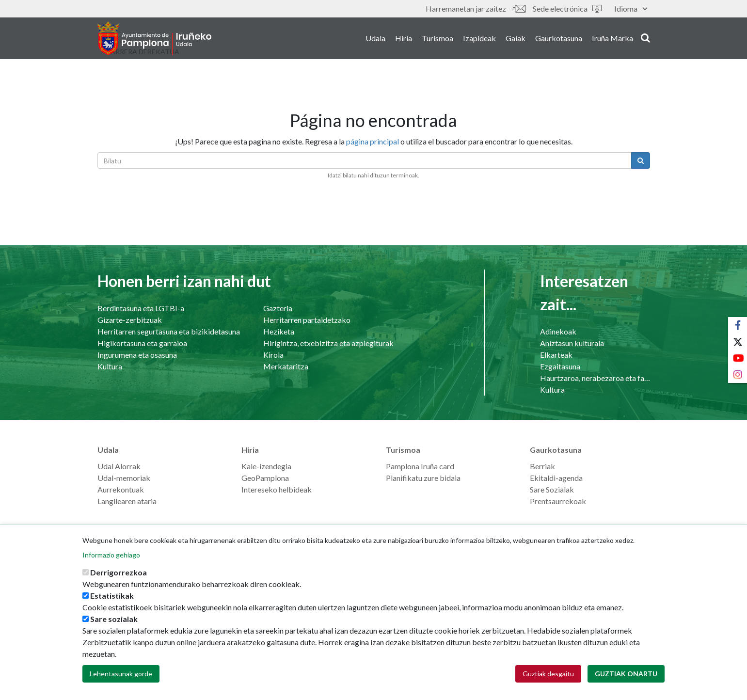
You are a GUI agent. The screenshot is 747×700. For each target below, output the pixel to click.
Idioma (631, 8)
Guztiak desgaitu (548, 674)
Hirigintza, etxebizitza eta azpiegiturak (328, 343)
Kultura (110, 366)
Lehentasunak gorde (121, 674)
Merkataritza (286, 366)
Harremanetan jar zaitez (476, 8)
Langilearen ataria (127, 501)
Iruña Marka (612, 38)
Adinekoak (558, 331)
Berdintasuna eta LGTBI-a (141, 308)
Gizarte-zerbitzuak (130, 320)
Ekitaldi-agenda (556, 478)
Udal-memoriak (124, 478)
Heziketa (279, 331)
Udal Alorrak (119, 466)
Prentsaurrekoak (558, 501)
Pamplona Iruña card (420, 466)
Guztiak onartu (626, 674)
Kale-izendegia (266, 466)
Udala (375, 38)
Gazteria (278, 308)
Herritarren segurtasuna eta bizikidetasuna (169, 331)
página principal (373, 141)
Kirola (273, 355)
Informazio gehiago (111, 555)
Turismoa (437, 38)
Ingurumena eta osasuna (137, 355)
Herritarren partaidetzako (307, 320)
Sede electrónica (567, 8)
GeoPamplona (265, 478)
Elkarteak (556, 355)
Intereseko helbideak (277, 489)
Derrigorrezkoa (119, 573)
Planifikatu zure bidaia (423, 478)
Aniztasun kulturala (572, 343)
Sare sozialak (114, 619)
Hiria (404, 38)
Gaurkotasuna (559, 38)
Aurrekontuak (121, 489)
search (645, 37)
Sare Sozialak (552, 489)
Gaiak (516, 38)
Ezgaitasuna (560, 366)
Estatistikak (112, 596)
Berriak (542, 466)
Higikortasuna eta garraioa (142, 343)
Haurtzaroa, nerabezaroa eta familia (595, 378)
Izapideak (479, 38)
